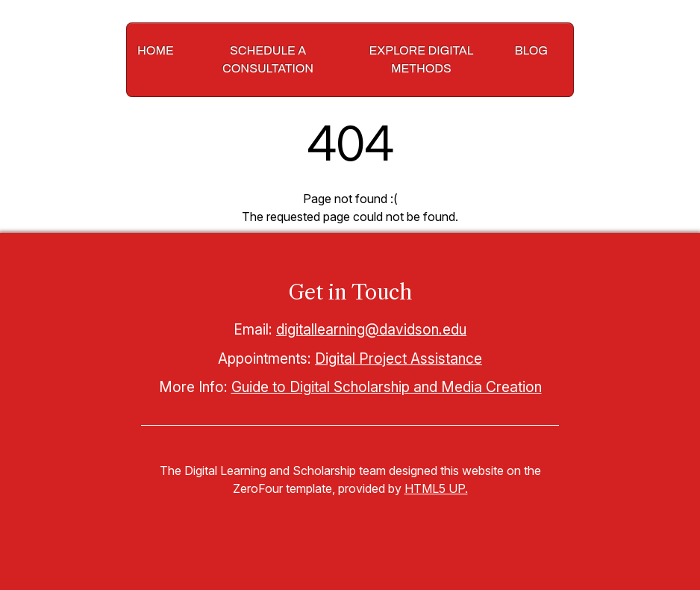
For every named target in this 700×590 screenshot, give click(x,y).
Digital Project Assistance (399, 358)
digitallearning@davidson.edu (371, 329)
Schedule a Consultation (268, 59)
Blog (531, 50)
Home (156, 50)
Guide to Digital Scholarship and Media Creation (387, 387)
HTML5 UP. (436, 488)
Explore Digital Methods (422, 59)
